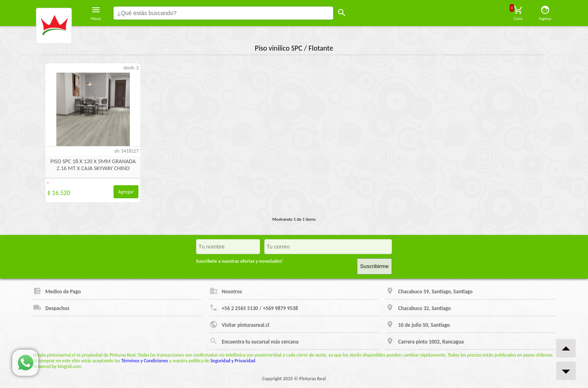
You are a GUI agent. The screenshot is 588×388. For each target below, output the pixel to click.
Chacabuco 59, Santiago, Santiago (429, 291)
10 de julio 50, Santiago (418, 324)
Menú (96, 13)
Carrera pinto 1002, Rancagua (425, 341)
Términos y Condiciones (145, 361)
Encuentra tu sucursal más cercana (254, 341)
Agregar (126, 192)
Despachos (51, 308)
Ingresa (545, 13)
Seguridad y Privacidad (233, 361)
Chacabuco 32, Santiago (418, 308)
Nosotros (226, 291)
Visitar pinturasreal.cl (239, 324)
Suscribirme (374, 266)
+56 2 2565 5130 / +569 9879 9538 (254, 308)
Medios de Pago (57, 291)
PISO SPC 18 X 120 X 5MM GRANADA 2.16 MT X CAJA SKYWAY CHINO (93, 165)
